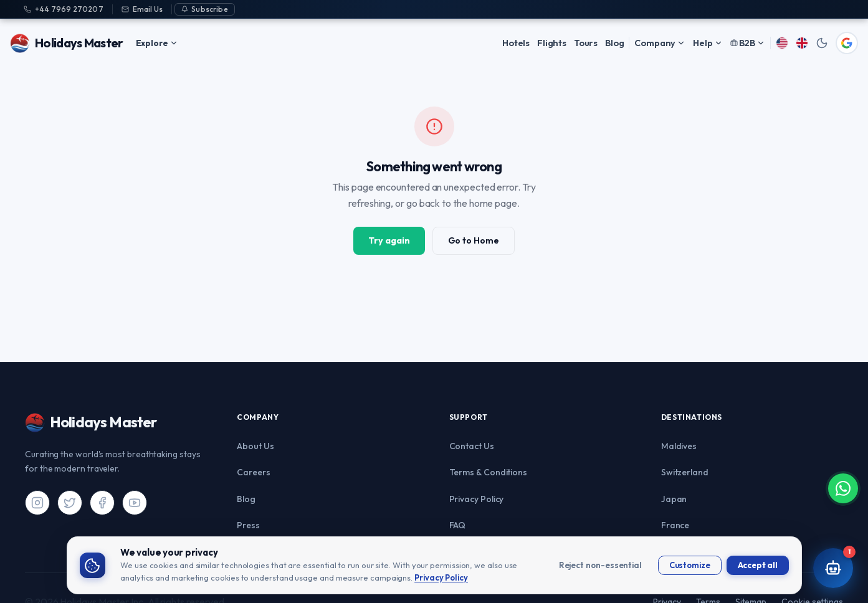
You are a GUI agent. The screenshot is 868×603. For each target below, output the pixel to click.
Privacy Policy (477, 499)
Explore (157, 43)
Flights (552, 43)
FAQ (458, 525)
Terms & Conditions (489, 472)
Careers (253, 472)
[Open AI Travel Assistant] (833, 568)
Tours (586, 43)
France (675, 525)
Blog (614, 43)
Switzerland (685, 472)
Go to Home (474, 240)
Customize (690, 565)
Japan (674, 499)
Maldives (679, 446)
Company (660, 43)
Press (248, 525)
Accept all (758, 565)
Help (708, 43)
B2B (748, 43)
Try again (389, 240)
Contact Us (472, 446)
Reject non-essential (600, 565)
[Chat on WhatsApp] (838, 528)
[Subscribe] (205, 9)
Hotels (516, 43)
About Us (255, 446)
